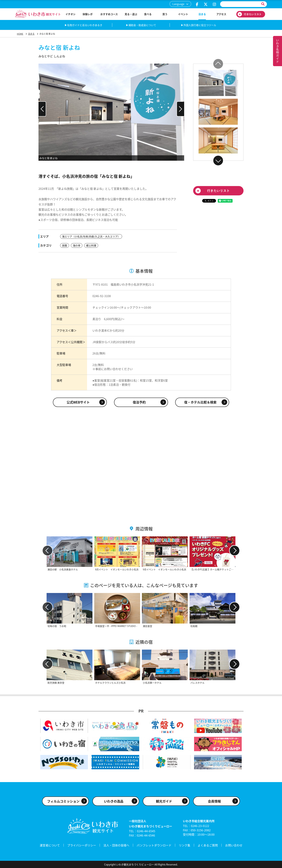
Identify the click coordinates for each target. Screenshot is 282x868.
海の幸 (77, 245)
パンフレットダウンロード (154, 845)
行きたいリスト (251, 14)
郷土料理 (91, 245)
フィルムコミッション (63, 801)
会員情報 (214, 801)
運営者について (50, 845)
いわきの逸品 (114, 801)
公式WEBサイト (78, 402)
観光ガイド (164, 801)
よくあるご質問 (208, 845)
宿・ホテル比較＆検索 (200, 402)
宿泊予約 (139, 402)
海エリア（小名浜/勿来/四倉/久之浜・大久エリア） (91, 236)
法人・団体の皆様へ (116, 845)
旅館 (65, 245)
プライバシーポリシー (82, 845)
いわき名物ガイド (278, 51)
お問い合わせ (234, 845)
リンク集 (185, 845)
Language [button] (178, 4)
